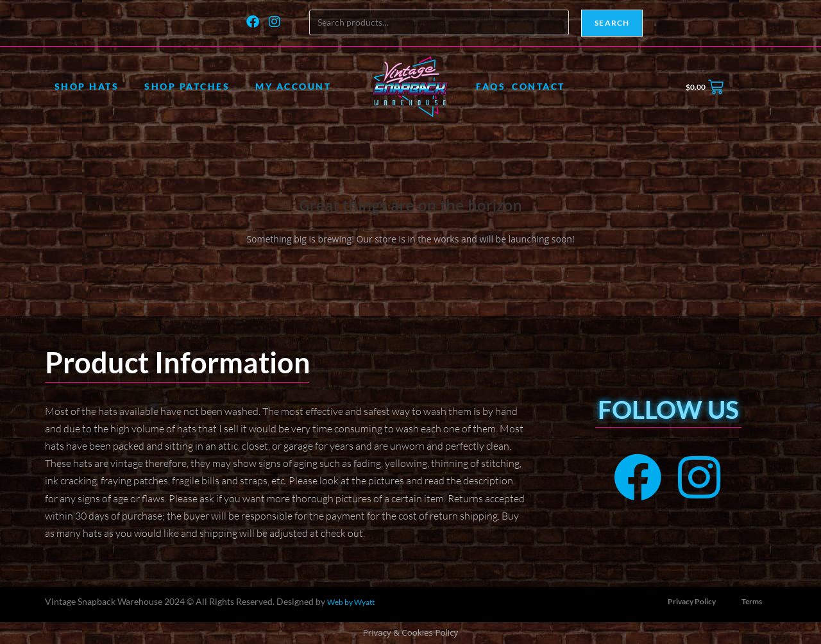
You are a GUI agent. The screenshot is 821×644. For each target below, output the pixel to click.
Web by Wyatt (351, 602)
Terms (752, 601)
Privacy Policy (692, 601)
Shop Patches (187, 86)
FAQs (491, 86)
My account (293, 86)
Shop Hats (87, 86)
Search (612, 23)
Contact (538, 86)
